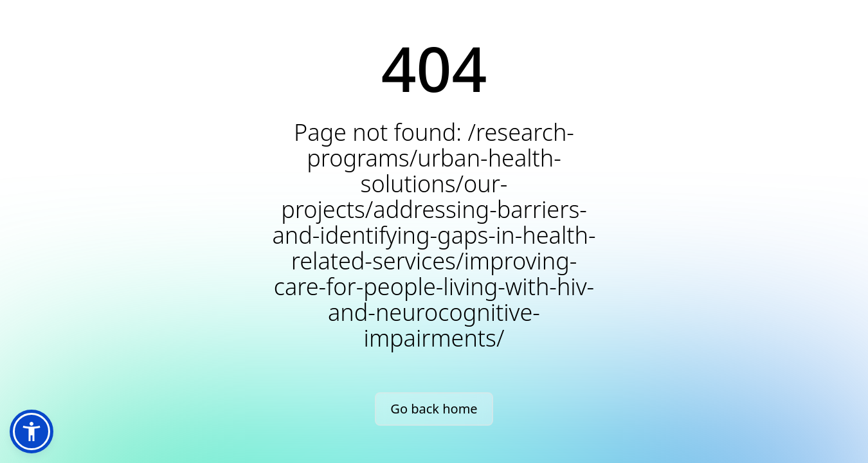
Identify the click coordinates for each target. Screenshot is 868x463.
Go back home (434, 409)
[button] (32, 431)
